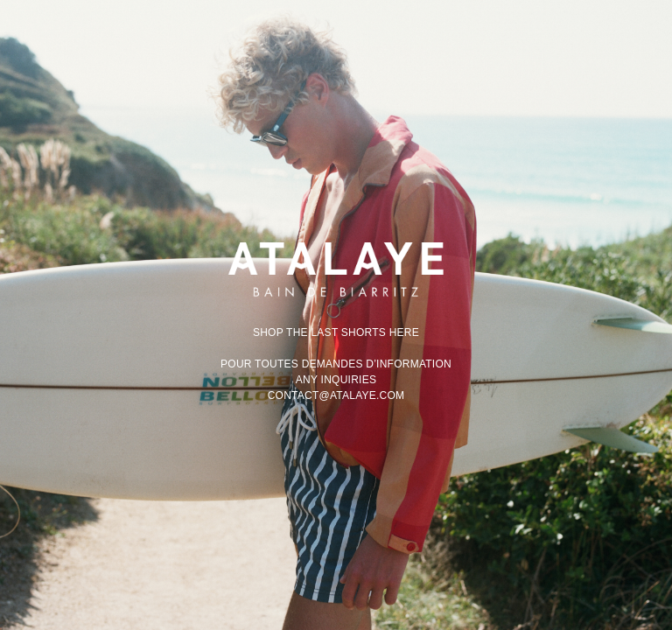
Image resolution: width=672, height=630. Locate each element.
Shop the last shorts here (336, 332)
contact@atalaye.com (336, 395)
